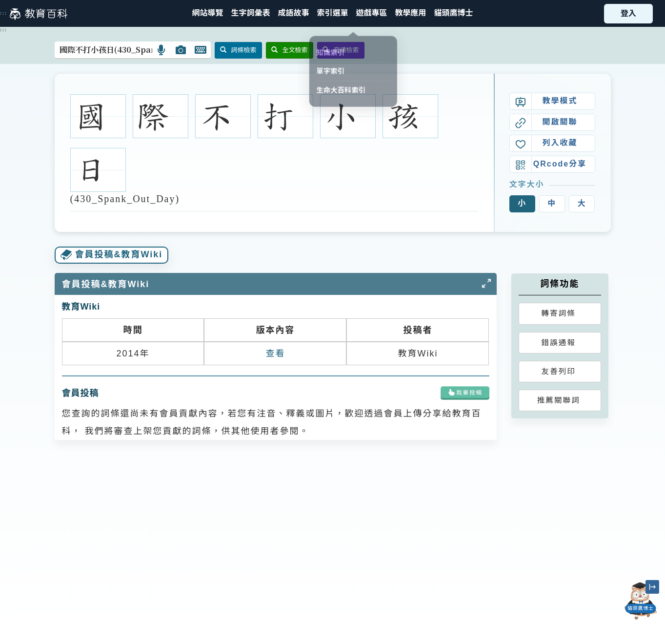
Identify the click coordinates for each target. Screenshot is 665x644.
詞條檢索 (238, 50)
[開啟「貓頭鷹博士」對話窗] (641, 601)
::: (4, 13)
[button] (332, 13)
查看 (275, 353)
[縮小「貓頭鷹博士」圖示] (652, 587)
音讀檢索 (341, 50)
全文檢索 (290, 50)
